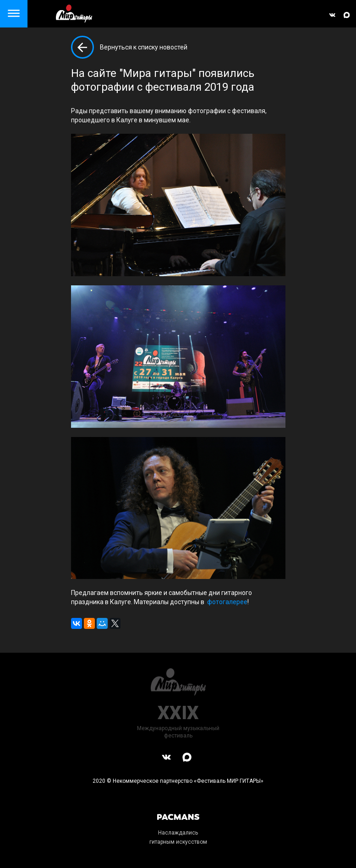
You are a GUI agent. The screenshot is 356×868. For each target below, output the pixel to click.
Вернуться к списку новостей (144, 47)
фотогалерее (227, 602)
